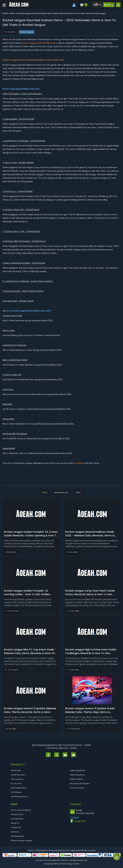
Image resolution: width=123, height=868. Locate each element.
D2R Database (17, 836)
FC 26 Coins (16, 784)
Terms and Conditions (21, 810)
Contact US (16, 827)
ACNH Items (16, 792)
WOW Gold (16, 770)
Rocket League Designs (22, 841)
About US (15, 823)
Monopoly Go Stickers (80, 784)
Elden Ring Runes (78, 770)
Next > (79, 493)
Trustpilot (75, 818)
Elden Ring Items (77, 775)
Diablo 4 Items (77, 779)
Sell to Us (15, 832)
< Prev (44, 493)
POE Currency (17, 779)
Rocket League (27, 32)
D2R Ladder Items (19, 788)
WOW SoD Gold (18, 775)
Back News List (61, 493)
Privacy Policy (17, 814)
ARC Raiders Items (19, 797)
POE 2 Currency (77, 788)
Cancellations (17, 819)
